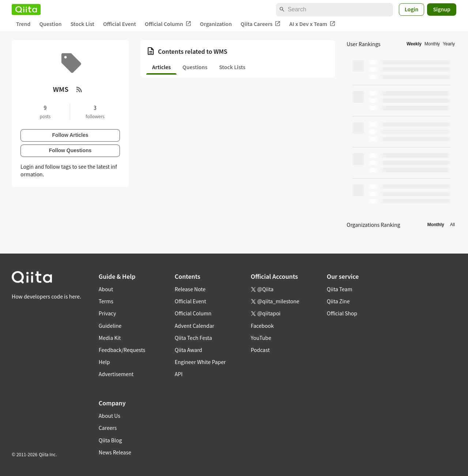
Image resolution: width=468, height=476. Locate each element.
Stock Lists (232, 67)
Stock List (82, 24)
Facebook (262, 326)
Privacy (107, 313)
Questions (195, 67)
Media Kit (110, 338)
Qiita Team (340, 289)
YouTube (261, 338)
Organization (216, 24)
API (179, 374)
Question (50, 24)
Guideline (110, 326)
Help (104, 362)
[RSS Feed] (79, 89)
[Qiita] (26, 10)
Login (412, 9)
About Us (110, 416)
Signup (442, 9)
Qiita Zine (338, 301)
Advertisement (116, 374)
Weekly (414, 44)
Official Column (168, 24)
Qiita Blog (110, 440)
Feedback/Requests (122, 350)
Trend (23, 24)
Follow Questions (70, 150)
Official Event (120, 24)
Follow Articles (70, 135)
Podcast (260, 350)
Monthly (432, 44)
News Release (115, 452)
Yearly (449, 44)
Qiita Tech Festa (193, 338)
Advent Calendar (195, 326)
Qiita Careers (261, 24)
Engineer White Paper (200, 362)
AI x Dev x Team (312, 24)
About (106, 289)
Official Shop (342, 313)
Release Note (190, 289)
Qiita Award (188, 350)
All (452, 225)
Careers (108, 428)
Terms (106, 301)
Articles (161, 67)
